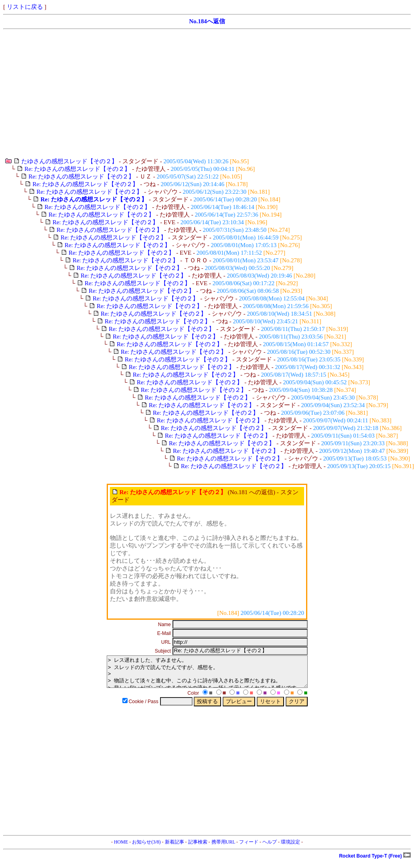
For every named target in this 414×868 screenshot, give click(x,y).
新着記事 (175, 848)
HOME (121, 848)
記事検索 (198, 848)
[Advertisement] (132, 93)
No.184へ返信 (207, 21)
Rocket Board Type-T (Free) (375, 862)
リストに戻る (25, 7)
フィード (249, 848)
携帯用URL (223, 848)
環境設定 (290, 848)
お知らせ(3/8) (146, 848)
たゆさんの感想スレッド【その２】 (69, 161)
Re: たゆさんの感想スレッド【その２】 (78, 169)
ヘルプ (270, 848)
